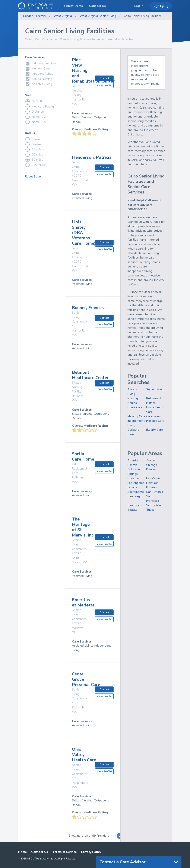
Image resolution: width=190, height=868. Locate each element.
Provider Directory (34, 16)
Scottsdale (154, 505)
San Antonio (155, 492)
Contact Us (39, 852)
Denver (151, 469)
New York (153, 483)
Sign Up (161, 6)
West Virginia (63, 16)
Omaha (132, 487)
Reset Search (34, 177)
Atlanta (133, 460)
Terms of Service (64, 852)
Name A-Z (35, 117)
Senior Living (155, 389)
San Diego (134, 496)
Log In (139, 6)
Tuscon (151, 510)
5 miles (33, 144)
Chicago (152, 465)
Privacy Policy (91, 852)
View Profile (104, 85)
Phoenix (152, 487)
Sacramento (136, 492)
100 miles (35, 165)
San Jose (133, 505)
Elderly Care (155, 430)
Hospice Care (155, 421)
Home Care (135, 407)
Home (22, 852)
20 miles (34, 155)
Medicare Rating (39, 106)
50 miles (34, 160)
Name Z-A (35, 122)
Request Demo (72, 6)
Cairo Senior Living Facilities (143, 16)
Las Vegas (153, 478)
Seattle (132, 510)
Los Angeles (136, 483)
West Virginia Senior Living (98, 16)
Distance (34, 112)
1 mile (32, 139)
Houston (133, 478)
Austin (151, 460)
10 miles (34, 150)
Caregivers (153, 416)
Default (34, 101)
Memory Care (136, 416)
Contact (104, 78)
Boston (132, 465)
